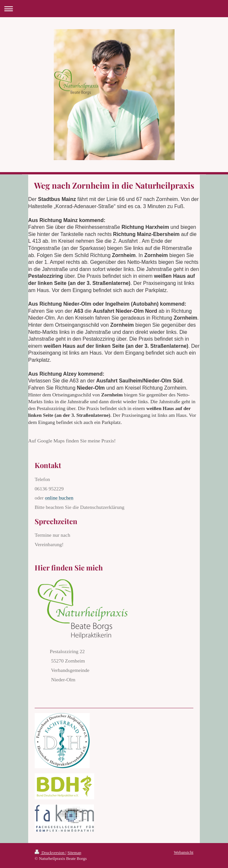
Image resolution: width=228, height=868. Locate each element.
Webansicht (184, 852)
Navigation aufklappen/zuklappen (114, 9)
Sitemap (74, 853)
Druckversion (50, 853)
